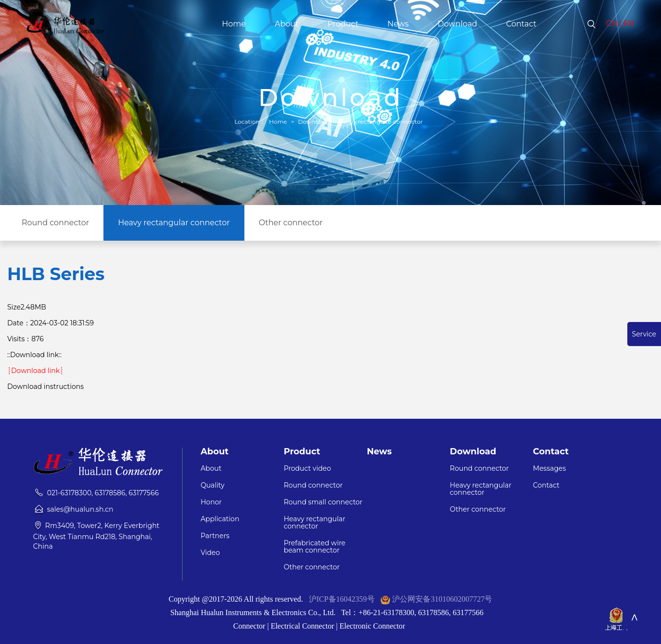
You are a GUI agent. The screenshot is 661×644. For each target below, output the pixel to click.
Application (220, 519)
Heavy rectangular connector (381, 122)
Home (234, 24)
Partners (215, 536)
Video (210, 553)
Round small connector (323, 502)
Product (343, 24)
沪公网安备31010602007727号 (442, 599)
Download (458, 24)
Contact (521, 24)
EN (629, 23)
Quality (213, 485)
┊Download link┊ (35, 371)
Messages (550, 469)
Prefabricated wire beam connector (315, 547)
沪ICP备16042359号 (342, 599)
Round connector (55, 223)
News (398, 24)
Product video (307, 469)
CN (612, 23)
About (287, 24)
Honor (211, 502)
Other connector (291, 223)
